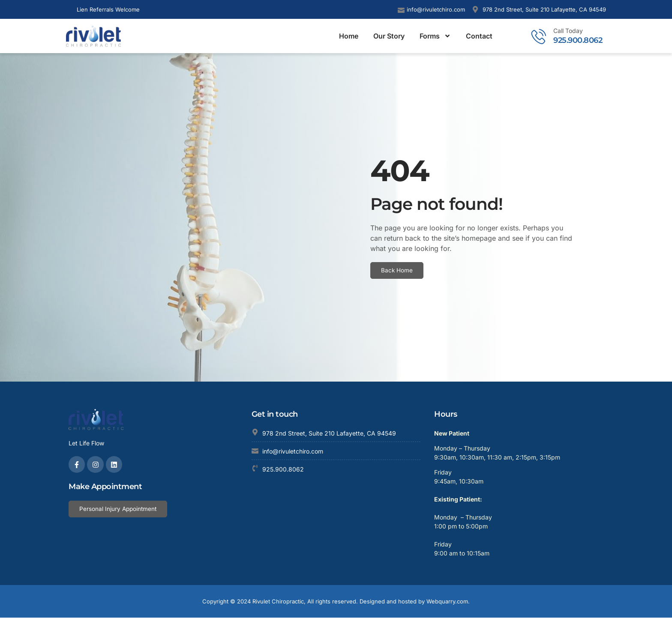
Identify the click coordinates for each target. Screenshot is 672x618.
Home (349, 36)
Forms (435, 36)
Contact (479, 36)
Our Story (389, 36)
